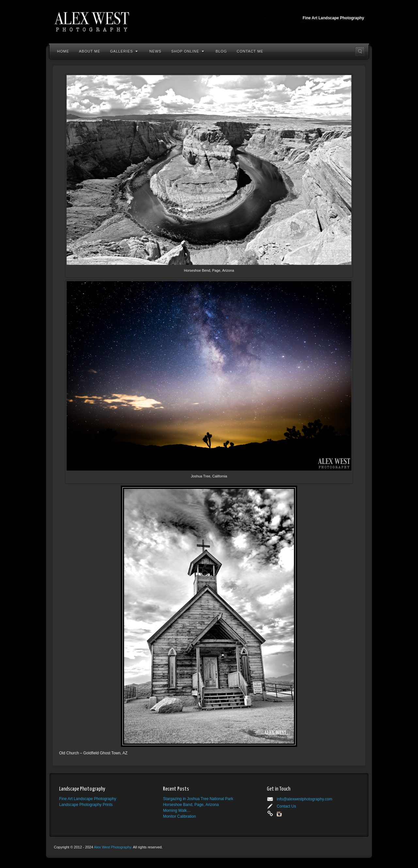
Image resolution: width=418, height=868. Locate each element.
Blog (221, 51)
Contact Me (250, 51)
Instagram (279, 814)
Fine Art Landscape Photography (88, 799)
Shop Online (188, 51)
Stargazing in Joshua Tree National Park (198, 799)
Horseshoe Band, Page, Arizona (191, 805)
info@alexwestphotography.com (304, 799)
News (155, 51)
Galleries (124, 51)
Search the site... (360, 51)
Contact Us (286, 806)
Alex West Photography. (113, 847)
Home (63, 51)
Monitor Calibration (179, 816)
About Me (90, 51)
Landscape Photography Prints (86, 805)
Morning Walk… (177, 811)
